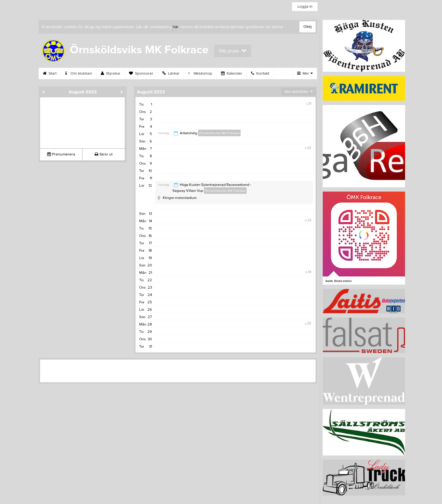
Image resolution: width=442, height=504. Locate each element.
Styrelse (110, 73)
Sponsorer (141, 73)
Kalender (232, 73)
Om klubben (79, 73)
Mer (305, 73)
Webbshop (200, 73)
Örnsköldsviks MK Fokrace (219, 133)
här (175, 27)
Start (50, 73)
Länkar (171, 73)
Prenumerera (61, 154)
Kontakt (260, 73)
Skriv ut (104, 154)
